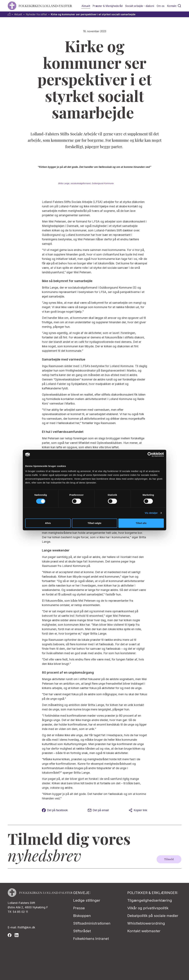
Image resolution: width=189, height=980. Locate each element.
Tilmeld (169, 859)
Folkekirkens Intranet (91, 939)
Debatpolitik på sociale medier (153, 916)
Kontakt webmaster (144, 931)
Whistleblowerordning (146, 923)
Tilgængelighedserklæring (150, 900)
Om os (161, 6)
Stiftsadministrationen (92, 923)
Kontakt (172, 6)
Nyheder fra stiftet (36, 14)
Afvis (48, 523)
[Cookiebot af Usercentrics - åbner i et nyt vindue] (150, 454)
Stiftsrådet (82, 931)
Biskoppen (82, 916)
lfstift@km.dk (26, 927)
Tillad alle (141, 523)
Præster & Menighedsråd (108, 6)
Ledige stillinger (87, 900)
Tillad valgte (94, 523)
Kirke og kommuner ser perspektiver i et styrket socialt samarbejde (93, 14)
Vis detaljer (151, 513)
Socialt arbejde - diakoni (140, 6)
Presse (79, 908)
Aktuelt (86, 6)
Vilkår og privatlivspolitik (148, 908)
